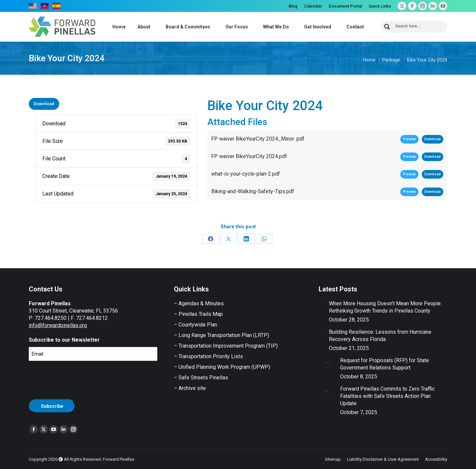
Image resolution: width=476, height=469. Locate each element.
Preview (409, 139)
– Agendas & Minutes (199, 303)
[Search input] (419, 26)
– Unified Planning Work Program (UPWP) (222, 367)
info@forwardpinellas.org (58, 325)
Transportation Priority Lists (211, 356)
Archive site (192, 388)
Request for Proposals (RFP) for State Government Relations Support (385, 364)
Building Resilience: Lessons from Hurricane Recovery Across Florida (380, 336)
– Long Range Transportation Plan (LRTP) (221, 335)
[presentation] (79, 379)
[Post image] (321, 303)
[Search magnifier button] (387, 27)
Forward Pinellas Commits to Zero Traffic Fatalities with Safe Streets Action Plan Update (387, 396)
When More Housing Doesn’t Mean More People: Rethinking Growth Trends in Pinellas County (385, 307)
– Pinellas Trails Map (198, 314)
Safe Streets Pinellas (203, 378)
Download (44, 104)
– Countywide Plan (196, 325)
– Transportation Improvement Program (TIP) (226, 346)
